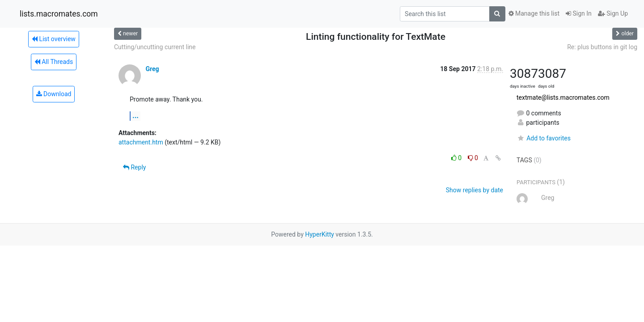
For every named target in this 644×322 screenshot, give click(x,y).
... (136, 116)
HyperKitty (320, 234)
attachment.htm (141, 142)
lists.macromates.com (59, 14)
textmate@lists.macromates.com (563, 97)
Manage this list (534, 13)
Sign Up (613, 13)
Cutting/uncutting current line (155, 47)
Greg (152, 69)
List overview (54, 39)
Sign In (579, 13)
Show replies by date (475, 190)
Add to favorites (544, 138)
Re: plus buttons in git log (602, 47)
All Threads (54, 62)
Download (54, 94)
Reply (134, 167)
